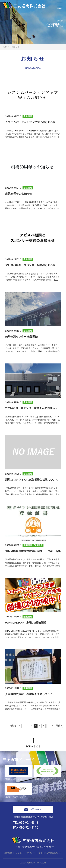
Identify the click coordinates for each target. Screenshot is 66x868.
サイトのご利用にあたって (50, 853)
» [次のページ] (52, 726)
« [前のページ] (19, 726)
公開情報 (8, 853)
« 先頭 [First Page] (13, 726)
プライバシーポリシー (25, 853)
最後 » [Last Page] (59, 726)
